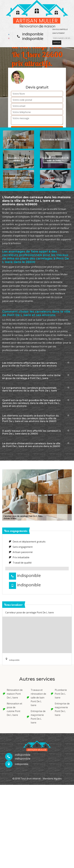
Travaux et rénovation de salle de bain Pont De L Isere (36, 698)
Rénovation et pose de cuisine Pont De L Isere (13, 709)
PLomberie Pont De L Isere (59, 694)
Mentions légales (52, 779)
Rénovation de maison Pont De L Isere (13, 694)
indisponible (33, 34)
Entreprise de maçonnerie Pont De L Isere (36, 717)
